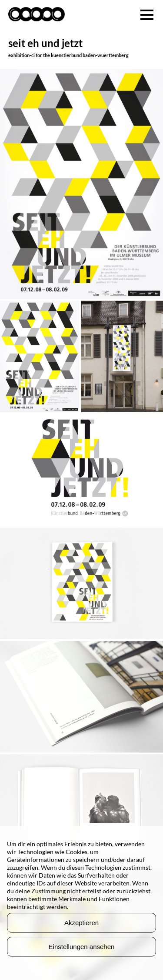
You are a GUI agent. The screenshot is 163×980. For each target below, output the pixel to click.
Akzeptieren (81, 923)
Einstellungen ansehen (82, 947)
